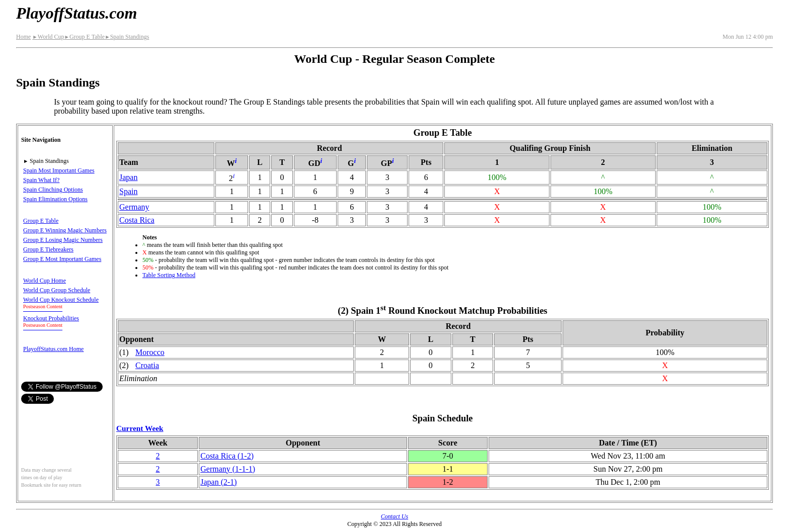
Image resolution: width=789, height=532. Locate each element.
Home (23, 37)
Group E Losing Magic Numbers (63, 240)
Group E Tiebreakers (48, 249)
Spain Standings (127, 37)
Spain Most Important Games (59, 170)
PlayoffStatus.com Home (53, 349)
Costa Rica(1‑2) (227, 456)
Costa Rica (137, 220)
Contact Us (395, 516)
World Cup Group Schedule (57, 290)
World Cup (48, 37)
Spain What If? (41, 180)
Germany (134, 207)
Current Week (140, 428)
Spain (128, 191)
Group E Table (84, 37)
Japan (128, 177)
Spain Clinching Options (53, 190)
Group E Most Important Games (62, 259)
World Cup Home (45, 281)
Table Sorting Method (169, 275)
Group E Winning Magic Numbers (65, 230)
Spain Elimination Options (55, 199)
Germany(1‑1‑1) (228, 469)
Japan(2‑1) (218, 482)
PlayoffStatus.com (76, 13)
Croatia (147, 365)
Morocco (150, 352)
